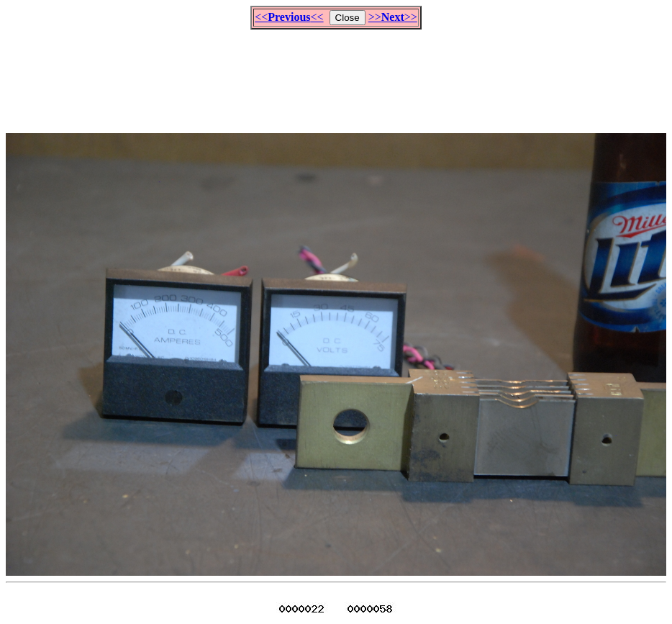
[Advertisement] (336, 75)
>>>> (393, 17)
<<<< (289, 17)
